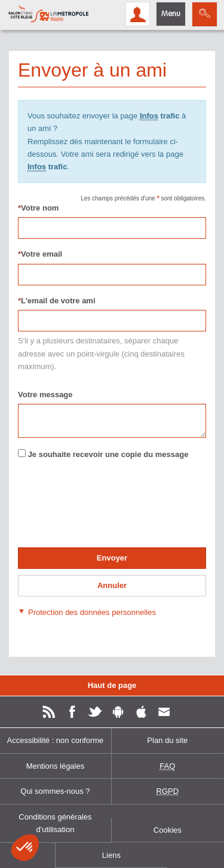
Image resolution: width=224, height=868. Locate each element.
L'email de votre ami (57, 301)
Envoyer (112, 558)
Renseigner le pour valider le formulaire (17, 482)
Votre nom (38, 208)
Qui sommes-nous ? (55, 791)
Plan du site (167, 740)
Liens (111, 855)
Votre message (45, 395)
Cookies (168, 830)
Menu (171, 14)
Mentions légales (56, 766)
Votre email (40, 254)
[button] (87, 612)
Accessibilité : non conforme (56, 740)
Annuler (112, 585)
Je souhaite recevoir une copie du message (108, 454)
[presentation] (109, 509)
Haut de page (112, 685)
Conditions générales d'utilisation (55, 823)
